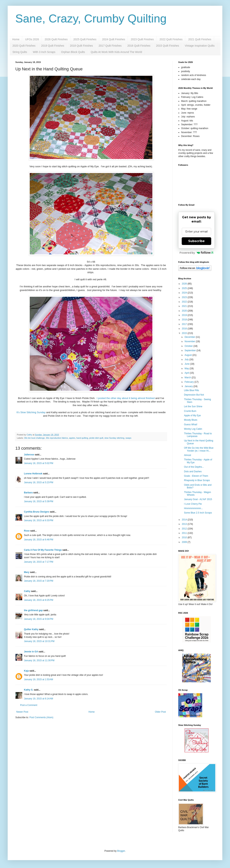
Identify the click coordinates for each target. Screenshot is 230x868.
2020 (185, 311)
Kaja (26, 671)
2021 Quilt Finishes (200, 39)
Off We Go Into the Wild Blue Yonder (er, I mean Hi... (199, 449)
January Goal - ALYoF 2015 (198, 499)
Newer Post (22, 712)
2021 (185, 306)
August (189, 355)
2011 (185, 533)
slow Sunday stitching (114, 438)
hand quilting (82, 438)
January (189, 386)
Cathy (27, 591)
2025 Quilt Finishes (85, 39)
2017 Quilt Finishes (110, 46)
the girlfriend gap (33, 610)
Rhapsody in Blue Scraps (197, 480)
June (187, 364)
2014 (185, 520)
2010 (185, 537)
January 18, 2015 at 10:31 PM (39, 641)
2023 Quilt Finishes (142, 39)
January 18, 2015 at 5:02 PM (39, 463)
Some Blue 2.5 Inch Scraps (198, 513)
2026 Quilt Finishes (56, 39)
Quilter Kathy (31, 629)
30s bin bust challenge (34, 438)
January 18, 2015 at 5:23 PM (39, 482)
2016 (185, 329)
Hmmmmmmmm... (193, 508)
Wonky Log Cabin (193, 429)
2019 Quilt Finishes (53, 46)
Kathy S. (29, 690)
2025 (185, 288)
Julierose (29, 455)
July (187, 359)
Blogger (121, 851)
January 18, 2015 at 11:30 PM (39, 660)
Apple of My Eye (192, 415)
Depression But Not (194, 395)
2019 (185, 315)
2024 (185, 293)
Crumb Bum (190, 411)
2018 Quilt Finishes (81, 46)
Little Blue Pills (191, 390)
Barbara (28, 493)
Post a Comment (29, 705)
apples (72, 438)
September (191, 350)
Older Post (160, 712)
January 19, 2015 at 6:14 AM (39, 699)
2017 (185, 324)
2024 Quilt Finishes (114, 39)
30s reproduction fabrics (57, 438)
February (189, 382)
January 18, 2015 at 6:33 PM (39, 520)
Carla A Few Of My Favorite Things (43, 550)
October (189, 346)
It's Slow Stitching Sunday (31, 412)
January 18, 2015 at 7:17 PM (39, 562)
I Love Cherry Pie (193, 504)
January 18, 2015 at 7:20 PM (39, 581)
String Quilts (20, 52)
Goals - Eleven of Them (196, 476)
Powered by (197, 253)
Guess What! (191, 425)
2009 (185, 542)
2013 (185, 524)
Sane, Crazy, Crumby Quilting (91, 19)
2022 (185, 302)
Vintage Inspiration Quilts (200, 46)
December (190, 337)
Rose (27, 531)
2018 (185, 320)
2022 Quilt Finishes (171, 39)
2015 (185, 333)
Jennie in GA (31, 652)
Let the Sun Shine (193, 406)
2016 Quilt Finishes (139, 46)
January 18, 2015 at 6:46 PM (39, 540)
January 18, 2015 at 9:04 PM (39, 619)
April (187, 373)
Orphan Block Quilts (73, 52)
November (190, 341)
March (188, 378)
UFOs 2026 (32, 39)
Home (16, 39)
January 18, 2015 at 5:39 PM (39, 501)
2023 (185, 297)
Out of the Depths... (194, 467)
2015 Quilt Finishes (168, 46)
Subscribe (196, 241)
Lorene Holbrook (33, 474)
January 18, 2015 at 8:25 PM (39, 600)
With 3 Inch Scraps (44, 52)
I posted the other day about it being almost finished (126, 398)
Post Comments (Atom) (41, 717)
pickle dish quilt (96, 438)
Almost (188, 455)
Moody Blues (191, 420)
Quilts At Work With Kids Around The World (116, 52)
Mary (27, 572)
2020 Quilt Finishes (24, 46)
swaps (129, 438)
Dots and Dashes (193, 472)
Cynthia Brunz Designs (37, 512)
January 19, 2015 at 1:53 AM (39, 679)
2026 (185, 284)
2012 (185, 529)
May (187, 368)
